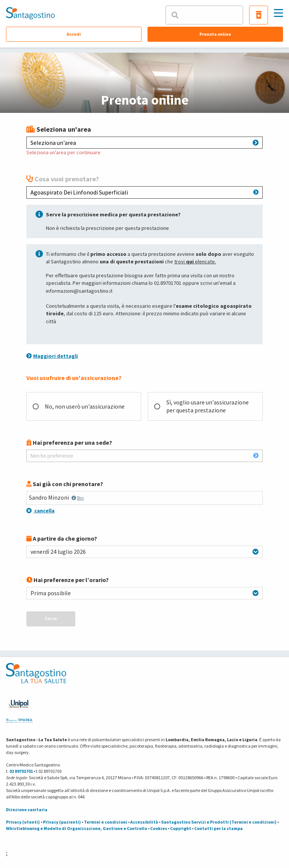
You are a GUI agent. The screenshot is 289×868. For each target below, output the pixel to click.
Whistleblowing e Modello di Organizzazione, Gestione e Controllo (77, 828)
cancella (40, 511)
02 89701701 (21, 771)
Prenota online (215, 34)
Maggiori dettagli (52, 356)
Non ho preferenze (144, 456)
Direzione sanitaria (27, 809)
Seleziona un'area (144, 143)
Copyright (181, 828)
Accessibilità (144, 822)
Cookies (159, 828)
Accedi (74, 34)
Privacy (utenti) (23, 822)
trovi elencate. (195, 261)
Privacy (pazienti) (62, 822)
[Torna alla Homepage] (30, 13)
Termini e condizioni (106, 822)
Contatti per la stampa (218, 828)
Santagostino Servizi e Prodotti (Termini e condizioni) (219, 822)
